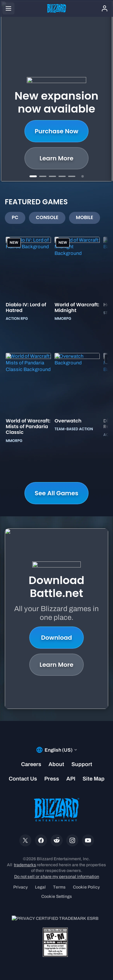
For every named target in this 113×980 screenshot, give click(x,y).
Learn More (56, 665)
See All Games (56, 493)
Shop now (56, 158)
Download (56, 638)
